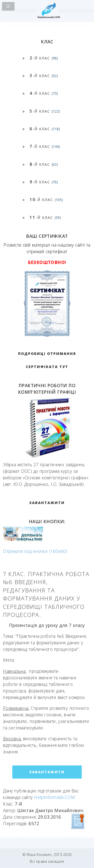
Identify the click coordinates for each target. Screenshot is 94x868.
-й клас (44, 58)
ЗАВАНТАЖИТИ (47, 503)
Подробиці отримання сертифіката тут (47, 360)
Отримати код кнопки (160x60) (35, 551)
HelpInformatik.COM (55, 797)
